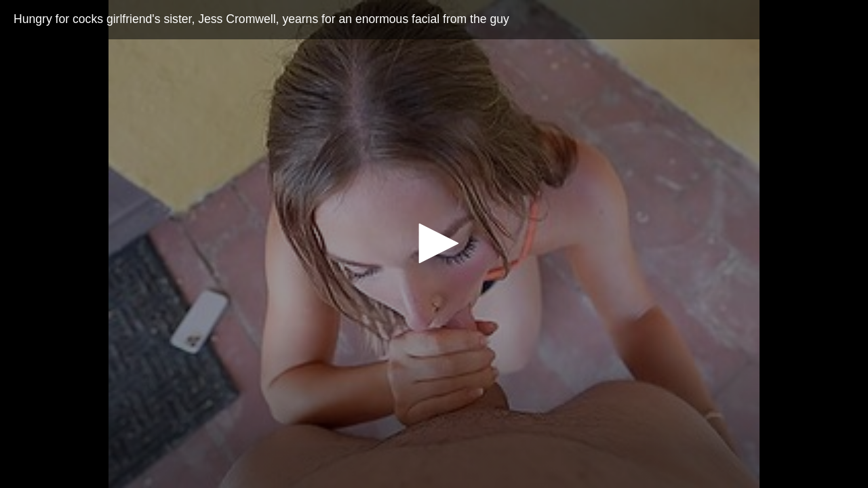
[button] (434, 243)
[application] (434, 244)
